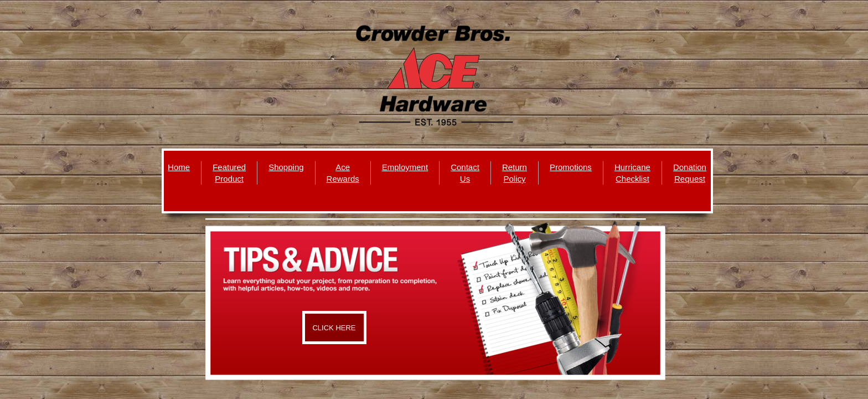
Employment (405, 167)
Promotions (571, 167)
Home (179, 167)
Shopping (286, 167)
